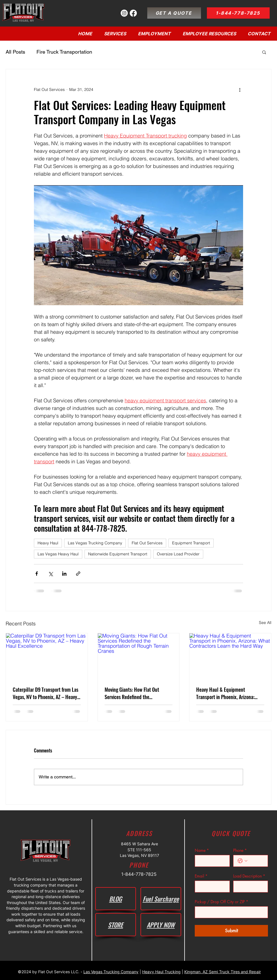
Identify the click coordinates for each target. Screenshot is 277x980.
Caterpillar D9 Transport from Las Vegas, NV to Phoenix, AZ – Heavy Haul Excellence (46, 693)
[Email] (211, 887)
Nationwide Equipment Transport (118, 554)
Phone (240, 850)
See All (265, 623)
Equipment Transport (191, 543)
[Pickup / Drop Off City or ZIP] (230, 912)
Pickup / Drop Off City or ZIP (221, 902)
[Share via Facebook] (37, 574)
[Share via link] (78, 574)
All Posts (15, 52)
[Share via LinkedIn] (64, 574)
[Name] (211, 861)
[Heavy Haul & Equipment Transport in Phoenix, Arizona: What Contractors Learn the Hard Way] (230, 656)
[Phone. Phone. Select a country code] (243, 861)
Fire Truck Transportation (64, 52)
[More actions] (240, 90)
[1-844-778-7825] (238, 13)
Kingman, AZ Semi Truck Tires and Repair (223, 972)
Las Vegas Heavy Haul (58, 554)
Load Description (249, 876)
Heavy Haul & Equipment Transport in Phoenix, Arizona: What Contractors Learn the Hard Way (229, 693)
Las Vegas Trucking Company (95, 543)
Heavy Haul (48, 543)
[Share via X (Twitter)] (50, 574)
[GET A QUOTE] (174, 13)
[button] (264, 52)
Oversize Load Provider (178, 554)
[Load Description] (249, 887)
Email (201, 876)
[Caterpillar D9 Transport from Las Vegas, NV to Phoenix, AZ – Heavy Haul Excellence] (47, 656)
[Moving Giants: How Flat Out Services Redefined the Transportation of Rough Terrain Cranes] (139, 656)
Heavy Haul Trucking (161, 972)
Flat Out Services (147, 543)
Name (202, 850)
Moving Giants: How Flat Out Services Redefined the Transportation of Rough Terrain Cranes (136, 693)
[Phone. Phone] (256, 861)
